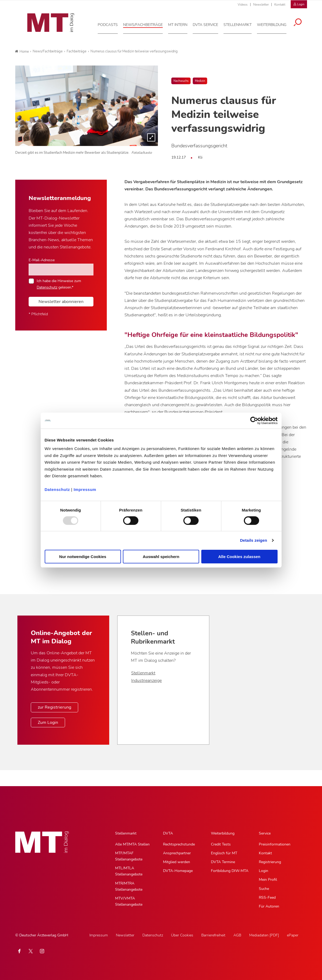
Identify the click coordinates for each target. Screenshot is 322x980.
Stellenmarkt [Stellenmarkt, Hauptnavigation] (126, 833)
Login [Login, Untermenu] (264, 871)
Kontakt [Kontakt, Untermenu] (265, 853)
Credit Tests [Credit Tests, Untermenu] (221, 844)
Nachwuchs (181, 81)
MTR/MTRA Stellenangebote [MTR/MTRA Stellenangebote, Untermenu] (129, 886)
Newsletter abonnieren (61, 302)
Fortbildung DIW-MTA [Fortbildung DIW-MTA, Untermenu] (230, 871)
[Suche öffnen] (301, 22)
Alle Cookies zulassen (239, 557)
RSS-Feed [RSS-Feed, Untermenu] (267, 898)
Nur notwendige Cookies (83, 557)
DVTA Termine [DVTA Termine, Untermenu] (223, 862)
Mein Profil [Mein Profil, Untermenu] (268, 880)
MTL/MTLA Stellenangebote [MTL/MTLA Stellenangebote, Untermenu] (129, 871)
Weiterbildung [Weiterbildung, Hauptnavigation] (223, 833)
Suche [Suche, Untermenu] (264, 889)
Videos (243, 5)
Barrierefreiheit (213, 935)
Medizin (200, 81)
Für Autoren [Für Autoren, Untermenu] (269, 906)
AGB (237, 935)
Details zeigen (254, 540)
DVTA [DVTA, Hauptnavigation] (168, 833)
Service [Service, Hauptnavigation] (265, 833)
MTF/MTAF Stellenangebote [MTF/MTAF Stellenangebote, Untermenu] (129, 856)
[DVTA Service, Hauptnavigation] (209, 24)
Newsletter (261, 5)
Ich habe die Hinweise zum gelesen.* (59, 284)
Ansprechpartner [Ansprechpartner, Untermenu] (177, 853)
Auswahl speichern (161, 557)
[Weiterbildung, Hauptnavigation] (275, 24)
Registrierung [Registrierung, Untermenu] (270, 862)
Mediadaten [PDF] (264, 935)
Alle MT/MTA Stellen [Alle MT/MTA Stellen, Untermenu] (132, 844)
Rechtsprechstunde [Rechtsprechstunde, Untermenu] (179, 844)
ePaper (293, 935)
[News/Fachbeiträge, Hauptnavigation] (146, 24)
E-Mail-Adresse (42, 260)
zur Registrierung (54, 707)
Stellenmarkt (143, 673)
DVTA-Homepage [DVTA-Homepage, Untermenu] (178, 871)
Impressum (85, 489)
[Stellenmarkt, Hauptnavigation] (241, 24)
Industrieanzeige (146, 681)
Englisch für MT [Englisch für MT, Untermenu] (224, 853)
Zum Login (48, 722)
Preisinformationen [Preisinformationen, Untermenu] (275, 844)
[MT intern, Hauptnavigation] (181, 24)
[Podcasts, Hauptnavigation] (111, 24)
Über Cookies (182, 935)
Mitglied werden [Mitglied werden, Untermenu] (177, 862)
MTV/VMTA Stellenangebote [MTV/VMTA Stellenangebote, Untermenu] (129, 901)
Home (22, 52)
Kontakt (280, 5)
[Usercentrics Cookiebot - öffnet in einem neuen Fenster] (254, 420)
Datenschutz (57, 489)
